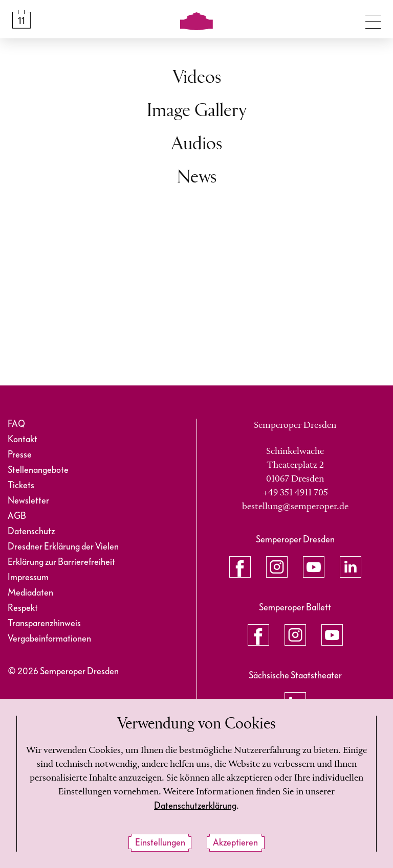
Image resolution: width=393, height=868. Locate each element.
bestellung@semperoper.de (295, 507)
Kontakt (23, 439)
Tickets (21, 485)
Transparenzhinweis (44, 623)
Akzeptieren (235, 843)
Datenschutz (31, 531)
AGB (17, 516)
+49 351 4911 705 (295, 493)
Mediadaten (30, 593)
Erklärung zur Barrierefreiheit (61, 562)
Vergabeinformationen (49, 639)
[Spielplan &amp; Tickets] (21, 19)
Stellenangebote (38, 470)
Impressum (28, 577)
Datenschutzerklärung (195, 806)
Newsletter (28, 501)
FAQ (16, 424)
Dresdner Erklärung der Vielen (63, 547)
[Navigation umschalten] (373, 19)
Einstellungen (160, 843)
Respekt (23, 608)
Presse (20, 455)
